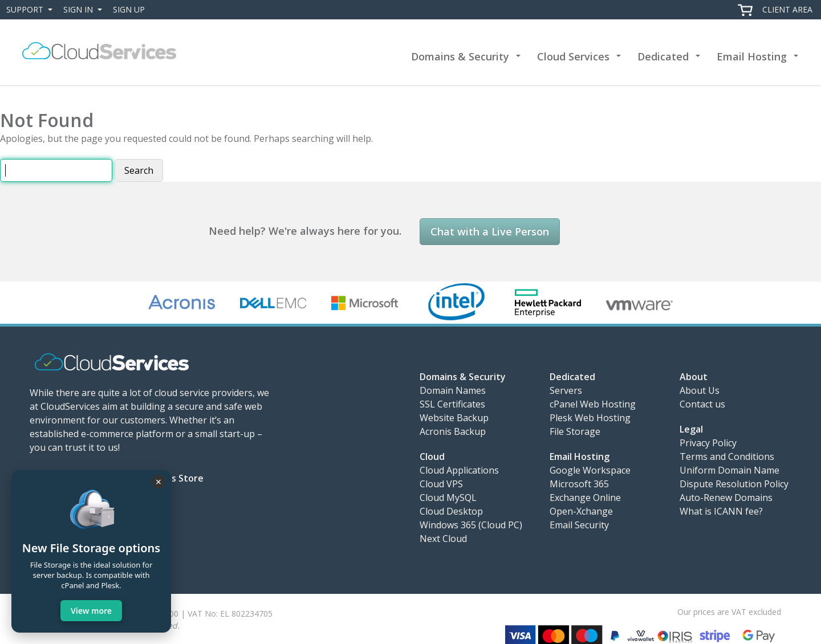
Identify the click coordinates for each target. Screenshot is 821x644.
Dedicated (663, 56)
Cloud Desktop (451, 511)
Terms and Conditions (727, 456)
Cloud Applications (459, 470)
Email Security (579, 525)
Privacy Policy (708, 443)
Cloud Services (573, 56)
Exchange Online (585, 498)
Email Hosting (752, 56)
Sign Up (129, 9)
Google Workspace (590, 470)
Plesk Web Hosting (590, 418)
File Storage (575, 431)
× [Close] (158, 482)
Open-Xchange (581, 511)
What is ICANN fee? (721, 511)
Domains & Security (460, 56)
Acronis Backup (453, 431)
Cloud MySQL (448, 498)
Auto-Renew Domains (726, 498)
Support (32, 10)
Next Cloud (443, 539)
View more (91, 611)
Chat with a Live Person (490, 231)
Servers (566, 390)
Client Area (787, 9)
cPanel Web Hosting (593, 404)
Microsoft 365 (579, 484)
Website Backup (454, 418)
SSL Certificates (452, 404)
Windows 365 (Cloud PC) (471, 525)
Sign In (85, 10)
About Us (700, 390)
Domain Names (453, 390)
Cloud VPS (441, 484)
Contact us (702, 404)
